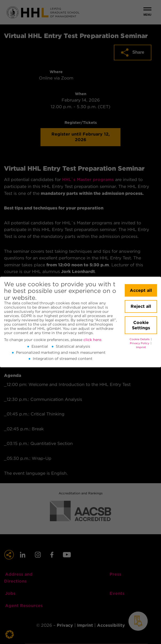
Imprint (141, 347)
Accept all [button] (141, 290)
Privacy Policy (140, 343)
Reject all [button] (141, 306)
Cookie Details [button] (140, 339)
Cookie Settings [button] (141, 325)
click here (92, 340)
